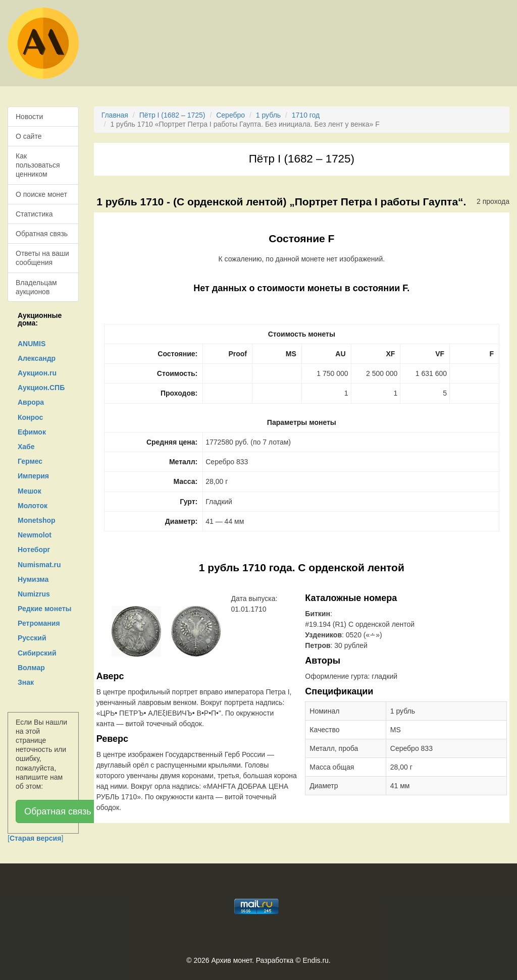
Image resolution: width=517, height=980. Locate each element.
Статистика (34, 214)
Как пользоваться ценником (38, 165)
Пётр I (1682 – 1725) (172, 115)
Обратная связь (42, 234)
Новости (29, 117)
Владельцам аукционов (36, 287)
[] (35, 838)
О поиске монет (41, 194)
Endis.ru (315, 960)
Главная (115, 115)
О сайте (29, 136)
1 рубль (268, 115)
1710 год (306, 115)
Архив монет (232, 960)
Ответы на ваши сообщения (42, 258)
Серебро (230, 115)
